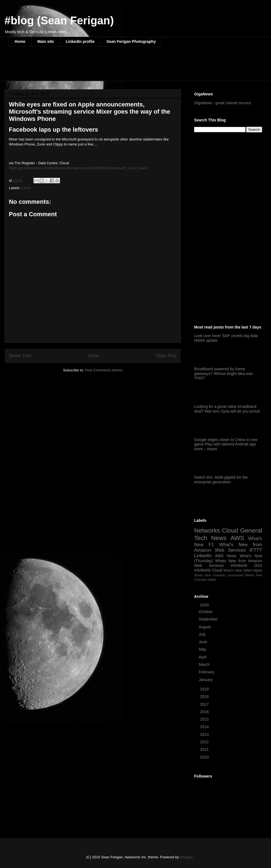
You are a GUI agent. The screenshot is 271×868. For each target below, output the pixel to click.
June (204, 642)
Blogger (186, 857)
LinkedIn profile (80, 41)
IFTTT (256, 550)
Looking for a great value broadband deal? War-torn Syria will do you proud (227, 409)
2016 (205, 712)
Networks (207, 531)
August (205, 627)
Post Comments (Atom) (104, 370)
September (209, 619)
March (205, 664)
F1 (211, 545)
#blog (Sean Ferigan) (59, 20)
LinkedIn (203, 556)
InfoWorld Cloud (208, 570)
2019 (205, 689)
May (203, 649)
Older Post (166, 356)
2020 (205, 605)
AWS (237, 538)
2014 (205, 727)
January (206, 680)
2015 (205, 719)
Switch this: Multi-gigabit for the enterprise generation (221, 480)
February (207, 672)
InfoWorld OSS (246, 565)
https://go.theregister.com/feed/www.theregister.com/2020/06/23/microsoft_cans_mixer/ (78, 168)
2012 (205, 742)
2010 (205, 757)
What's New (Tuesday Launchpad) (219, 575)
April (203, 657)
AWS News (226, 556)
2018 (205, 697)
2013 (205, 734)
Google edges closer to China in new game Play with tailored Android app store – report (226, 444)
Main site (46, 41)
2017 (205, 704)
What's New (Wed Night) (243, 570)
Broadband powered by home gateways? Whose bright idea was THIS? (223, 374)
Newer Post (20, 356)
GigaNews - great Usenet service (222, 103)
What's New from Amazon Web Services (228, 547)
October (206, 612)
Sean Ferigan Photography (131, 41)
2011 (205, 749)
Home (20, 41)
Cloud (26, 188)
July (203, 634)
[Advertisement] (109, 67)
